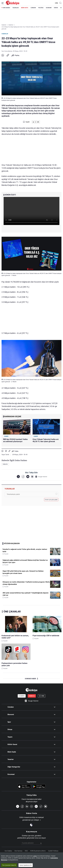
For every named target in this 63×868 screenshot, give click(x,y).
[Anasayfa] (31, 690)
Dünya (10, 729)
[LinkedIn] (28, 477)
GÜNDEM (33, 8)
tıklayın (37, 820)
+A (38, 122)
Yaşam (10, 737)
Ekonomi (11, 714)
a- (34, 122)
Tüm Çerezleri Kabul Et (9, 865)
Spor (9, 722)
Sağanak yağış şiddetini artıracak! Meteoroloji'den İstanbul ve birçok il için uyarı (25, 561)
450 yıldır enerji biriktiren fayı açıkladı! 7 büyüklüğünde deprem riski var (25, 594)
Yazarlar (11, 759)
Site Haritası (18, 851)
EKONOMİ (49, 8)
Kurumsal (11, 774)
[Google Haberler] (41, 477)
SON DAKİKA (6, 8)
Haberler (5, 34)
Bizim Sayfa (12, 752)
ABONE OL (32, 696)
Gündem (11, 707)
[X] (18, 477)
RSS (26, 851)
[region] (31, 860)
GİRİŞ (56, 3)
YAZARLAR (16, 8)
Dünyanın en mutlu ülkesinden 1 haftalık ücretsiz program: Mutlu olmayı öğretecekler (26, 583)
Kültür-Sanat (12, 744)
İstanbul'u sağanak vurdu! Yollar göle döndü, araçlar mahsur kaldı (25, 550)
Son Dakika (8, 851)
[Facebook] (23, 477)
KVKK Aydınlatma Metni (38, 851)
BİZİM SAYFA (25, 8)
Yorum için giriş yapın (51, 500)
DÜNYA (56, 8)
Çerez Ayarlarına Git (26, 865)
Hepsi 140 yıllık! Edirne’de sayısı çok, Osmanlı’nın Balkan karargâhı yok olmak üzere (23, 572)
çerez (35, 856)
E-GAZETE (22, 696)
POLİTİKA (41, 8)
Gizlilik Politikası (53, 851)
